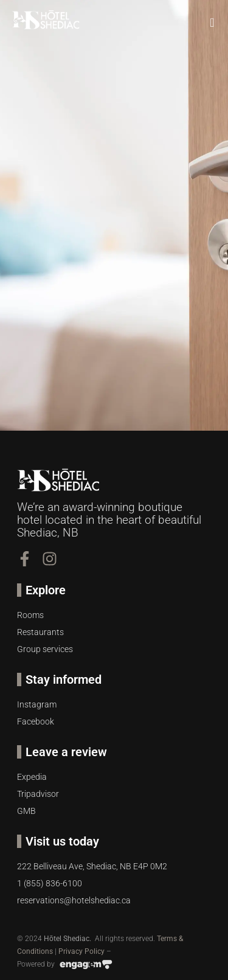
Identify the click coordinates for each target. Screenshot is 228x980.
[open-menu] (213, 23)
